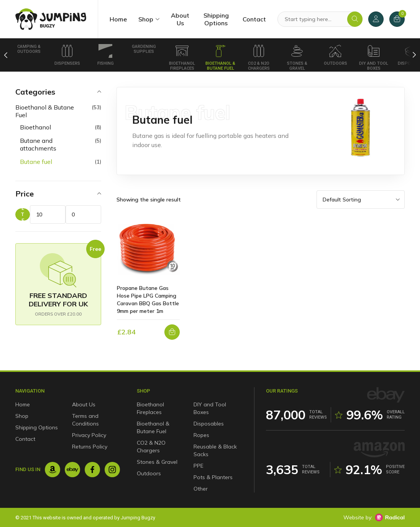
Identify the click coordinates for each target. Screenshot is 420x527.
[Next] (414, 55)
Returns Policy (90, 447)
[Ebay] (72, 470)
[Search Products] (320, 19)
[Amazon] (52, 470)
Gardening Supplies (144, 49)
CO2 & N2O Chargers (259, 57)
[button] (172, 332)
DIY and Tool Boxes (374, 57)
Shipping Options (216, 19)
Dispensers (67, 55)
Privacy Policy (89, 435)
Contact (254, 19)
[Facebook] (92, 470)
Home (118, 19)
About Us (180, 19)
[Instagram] (112, 470)
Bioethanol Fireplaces (182, 57)
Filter (23, 214)
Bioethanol (35, 127)
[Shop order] (361, 200)
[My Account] (376, 19)
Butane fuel (36, 162)
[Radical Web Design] (390, 517)
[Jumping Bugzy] (51, 19)
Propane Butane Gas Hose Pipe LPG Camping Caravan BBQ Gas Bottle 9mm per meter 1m (148, 300)
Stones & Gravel (297, 57)
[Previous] (6, 55)
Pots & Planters (213, 477)
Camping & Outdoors (29, 49)
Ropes (201, 435)
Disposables (209, 424)
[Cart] (397, 19)
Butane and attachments (38, 144)
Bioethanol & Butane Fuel (220, 57)
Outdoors (336, 55)
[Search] (355, 19)
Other (201, 489)
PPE (199, 466)
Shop (146, 19)
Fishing (106, 55)
